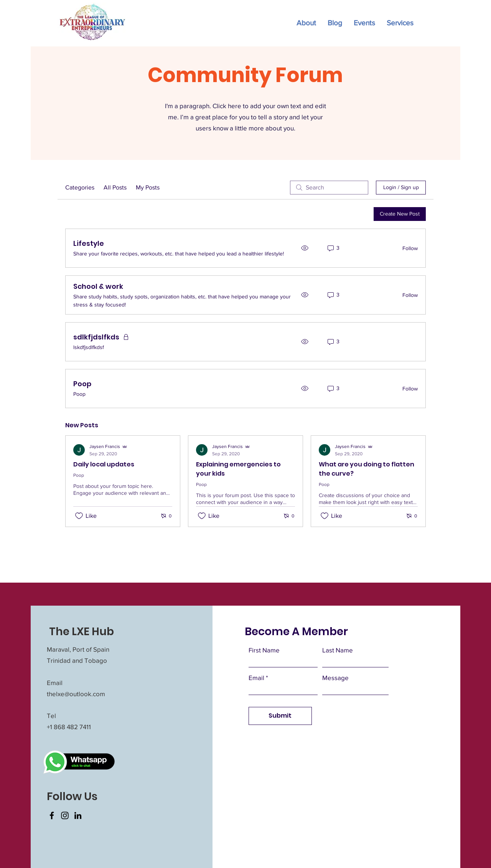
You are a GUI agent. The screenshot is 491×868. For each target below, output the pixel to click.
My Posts (148, 187)
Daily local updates (104, 464)
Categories (80, 187)
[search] (329, 188)
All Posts (115, 187)
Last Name (338, 650)
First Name (264, 650)
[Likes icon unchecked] (79, 516)
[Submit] (280, 716)
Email (256, 678)
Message (335, 678)
